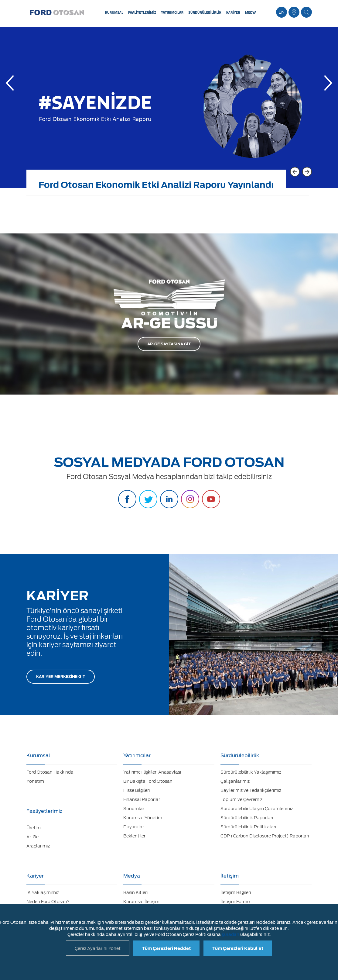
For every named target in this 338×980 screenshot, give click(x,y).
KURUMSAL (114, 12)
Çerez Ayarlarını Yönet (98, 948)
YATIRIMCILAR (172, 12)
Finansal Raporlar (142, 799)
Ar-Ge (32, 837)
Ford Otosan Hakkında (50, 772)
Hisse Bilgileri (137, 790)
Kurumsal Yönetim (143, 818)
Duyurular (134, 827)
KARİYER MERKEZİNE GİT (61, 676)
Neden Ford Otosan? (48, 902)
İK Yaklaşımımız (43, 892)
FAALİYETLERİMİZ (142, 12)
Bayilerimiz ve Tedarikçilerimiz (251, 790)
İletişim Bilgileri (236, 892)
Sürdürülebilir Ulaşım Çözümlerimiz (257, 809)
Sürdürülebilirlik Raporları (247, 818)
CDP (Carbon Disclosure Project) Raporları (265, 836)
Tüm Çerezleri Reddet (166, 948)
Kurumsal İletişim (141, 902)
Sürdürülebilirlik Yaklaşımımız (251, 772)
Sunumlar (134, 809)
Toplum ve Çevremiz (241, 799)
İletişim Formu (235, 902)
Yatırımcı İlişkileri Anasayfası (152, 772)
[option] (169, 112)
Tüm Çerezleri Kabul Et (238, 948)
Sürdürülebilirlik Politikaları (248, 827)
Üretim (34, 828)
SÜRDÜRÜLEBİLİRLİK (205, 12)
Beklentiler (134, 836)
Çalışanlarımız (235, 781)
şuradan (230, 934)
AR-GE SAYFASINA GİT (169, 344)
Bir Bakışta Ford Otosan (148, 781)
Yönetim (35, 781)
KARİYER (233, 12)
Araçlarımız (38, 846)
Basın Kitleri (135, 892)
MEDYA (251, 12)
